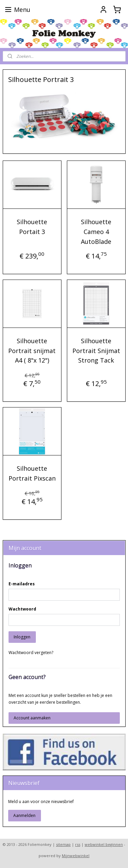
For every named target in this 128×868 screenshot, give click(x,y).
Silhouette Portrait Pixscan (32, 473)
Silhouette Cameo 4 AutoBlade (96, 232)
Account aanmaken (32, 718)
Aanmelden (24, 815)
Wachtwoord (22, 609)
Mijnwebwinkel (76, 856)
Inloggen (22, 637)
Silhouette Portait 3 (32, 227)
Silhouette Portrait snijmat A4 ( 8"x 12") (32, 351)
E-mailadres (22, 584)
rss (78, 844)
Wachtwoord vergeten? (31, 653)
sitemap (63, 844)
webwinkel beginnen (104, 844)
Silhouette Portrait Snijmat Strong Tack (96, 351)
